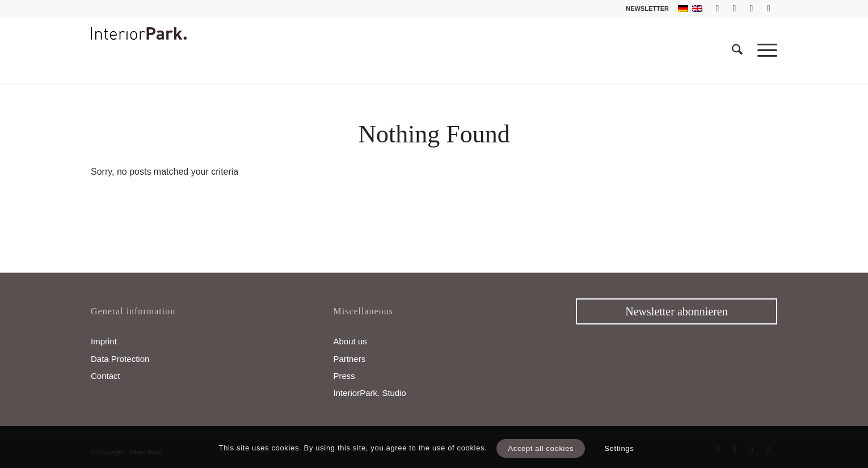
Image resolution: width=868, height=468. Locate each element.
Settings (619, 448)
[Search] (737, 50)
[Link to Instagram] (751, 9)
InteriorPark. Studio (370, 393)
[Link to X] (734, 9)
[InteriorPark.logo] (139, 59)
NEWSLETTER (647, 9)
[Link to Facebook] (717, 9)
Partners (350, 359)
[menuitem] (644, 9)
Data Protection (120, 359)
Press (344, 376)
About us (350, 341)
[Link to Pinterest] (769, 9)
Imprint (104, 341)
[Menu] (764, 50)
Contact (106, 376)
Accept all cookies (541, 448)
